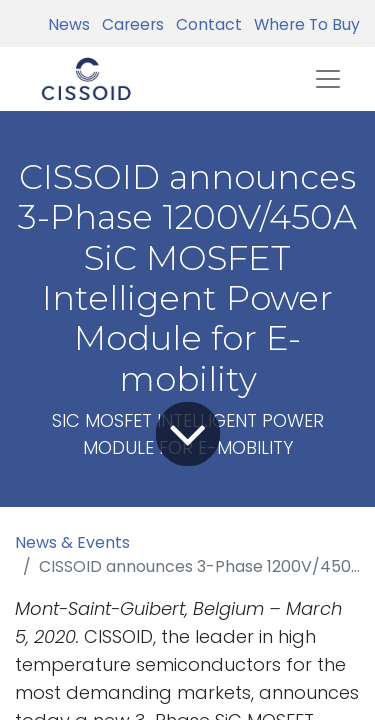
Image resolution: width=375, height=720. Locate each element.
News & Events (72, 542)
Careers (129, 24)
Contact (205, 24)
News (69, 24)
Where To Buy (303, 24)
